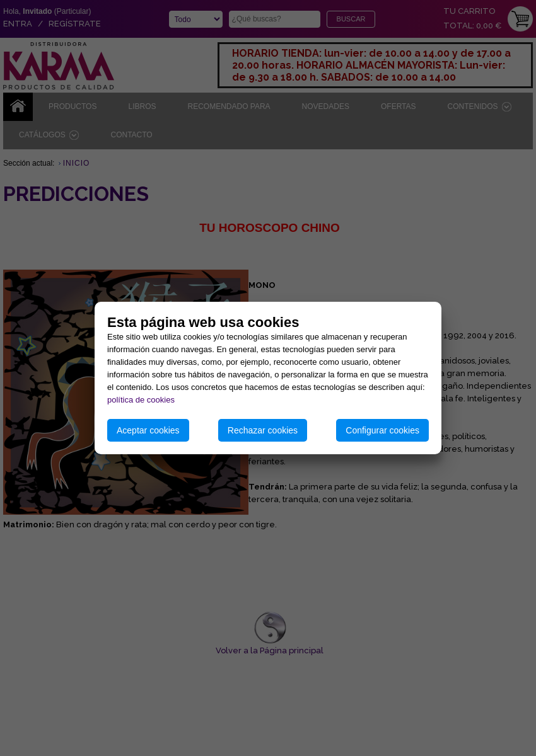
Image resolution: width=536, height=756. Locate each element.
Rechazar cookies (263, 430)
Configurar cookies (382, 430)
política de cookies (141, 400)
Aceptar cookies (148, 430)
